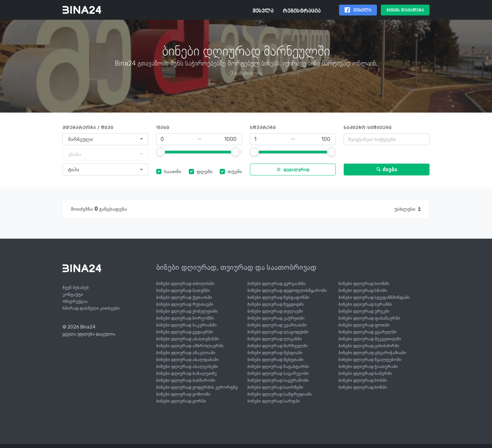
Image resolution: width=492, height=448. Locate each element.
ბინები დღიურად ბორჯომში (185, 318)
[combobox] (105, 139)
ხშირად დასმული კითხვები (91, 308)
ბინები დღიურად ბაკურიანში (186, 325)
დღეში (205, 171)
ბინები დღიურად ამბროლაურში (190, 346)
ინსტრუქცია (75, 301)
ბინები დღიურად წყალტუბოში (370, 360)
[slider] (160, 152)
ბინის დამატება (405, 10)
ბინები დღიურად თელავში (275, 311)
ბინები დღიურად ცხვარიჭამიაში (372, 353)
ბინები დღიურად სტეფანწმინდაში (374, 297)
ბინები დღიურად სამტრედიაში (280, 394)
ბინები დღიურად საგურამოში (278, 380)
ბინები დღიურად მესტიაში (275, 353)
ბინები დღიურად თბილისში (185, 284)
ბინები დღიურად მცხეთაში (275, 360)
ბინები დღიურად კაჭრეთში (276, 318)
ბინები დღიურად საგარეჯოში (278, 373)
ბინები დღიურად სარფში (274, 401)
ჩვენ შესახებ (76, 288)
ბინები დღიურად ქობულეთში (187, 311)
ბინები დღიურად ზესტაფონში (278, 297)
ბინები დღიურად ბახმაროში (186, 380)
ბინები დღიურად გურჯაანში (276, 284)
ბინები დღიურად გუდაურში (185, 332)
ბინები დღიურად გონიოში (183, 394)
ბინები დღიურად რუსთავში (185, 304)
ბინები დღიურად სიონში (364, 284)
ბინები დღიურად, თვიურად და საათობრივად (236, 267)
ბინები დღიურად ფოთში (364, 325)
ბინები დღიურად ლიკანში (275, 339)
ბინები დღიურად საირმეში (275, 387)
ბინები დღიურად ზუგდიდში (276, 304)
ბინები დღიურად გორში (181, 401)
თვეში (235, 171)
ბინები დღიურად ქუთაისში (184, 297)
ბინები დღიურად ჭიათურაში (368, 367)
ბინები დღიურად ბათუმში (183, 290)
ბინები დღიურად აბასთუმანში (188, 339)
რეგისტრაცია (302, 11)
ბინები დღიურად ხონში (363, 387)
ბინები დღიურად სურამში (365, 304)
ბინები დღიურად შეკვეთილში (370, 339)
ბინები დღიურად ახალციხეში (187, 367)
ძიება (387, 169)
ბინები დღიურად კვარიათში (277, 325)
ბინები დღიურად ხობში (363, 380)
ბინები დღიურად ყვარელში (368, 332)
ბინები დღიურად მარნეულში (278, 346)
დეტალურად (292, 170)
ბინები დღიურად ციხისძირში (369, 346)
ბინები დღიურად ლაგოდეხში (278, 332)
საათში (173, 171)
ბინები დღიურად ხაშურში (365, 373)
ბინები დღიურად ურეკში (364, 311)
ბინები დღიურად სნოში (363, 290)
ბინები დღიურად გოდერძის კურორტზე (197, 387)
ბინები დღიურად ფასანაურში (369, 318)
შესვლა (263, 11)
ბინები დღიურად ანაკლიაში (186, 353)
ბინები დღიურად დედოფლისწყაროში (287, 290)
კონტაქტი (73, 294)
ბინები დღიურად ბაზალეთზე (186, 373)
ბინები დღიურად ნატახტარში (278, 367)
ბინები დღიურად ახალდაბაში (187, 360)
